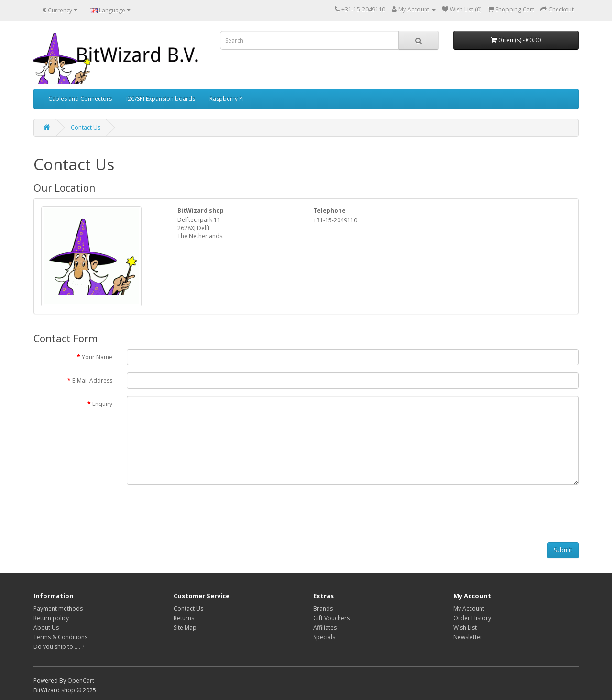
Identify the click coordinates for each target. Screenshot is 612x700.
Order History (472, 618)
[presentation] (199, 511)
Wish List (465, 628)
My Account (469, 608)
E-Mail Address (92, 380)
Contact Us (86, 127)
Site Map (185, 628)
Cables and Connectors (80, 99)
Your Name (97, 357)
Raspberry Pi (227, 99)
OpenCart (81, 681)
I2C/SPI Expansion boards (161, 99)
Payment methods (58, 608)
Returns (184, 618)
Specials (324, 637)
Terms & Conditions (60, 637)
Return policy (51, 618)
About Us (46, 628)
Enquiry (102, 404)
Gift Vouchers (331, 618)
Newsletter (468, 637)
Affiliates (325, 628)
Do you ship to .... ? (59, 647)
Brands (323, 608)
